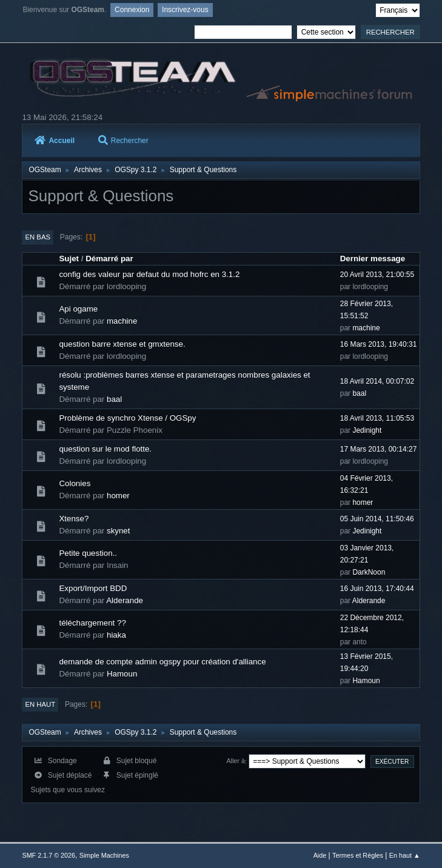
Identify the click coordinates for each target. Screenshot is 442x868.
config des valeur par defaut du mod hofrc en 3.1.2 (149, 274)
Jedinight (367, 430)
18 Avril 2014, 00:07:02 (377, 381)
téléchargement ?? (92, 623)
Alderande (125, 600)
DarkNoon (369, 572)
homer (118, 496)
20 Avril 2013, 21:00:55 (377, 275)
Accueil (55, 141)
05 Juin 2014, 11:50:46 (377, 519)
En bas (38, 237)
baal (114, 399)
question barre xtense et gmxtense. (122, 344)
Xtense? (74, 519)
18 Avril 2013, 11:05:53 (377, 418)
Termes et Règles (358, 855)
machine (122, 321)
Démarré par (109, 259)
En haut (40, 704)
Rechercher (123, 141)
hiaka (116, 635)
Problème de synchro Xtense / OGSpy (127, 418)
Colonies (75, 483)
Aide (320, 855)
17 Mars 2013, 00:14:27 (379, 449)
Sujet (69, 259)
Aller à (236, 761)
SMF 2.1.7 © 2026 (49, 855)
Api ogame (78, 309)
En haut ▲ (405, 855)
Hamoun (122, 674)
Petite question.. (88, 553)
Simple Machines (104, 855)
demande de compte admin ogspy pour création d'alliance (162, 662)
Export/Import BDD (93, 588)
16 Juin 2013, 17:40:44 (377, 589)
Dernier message (373, 259)
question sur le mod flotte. (105, 449)
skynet (119, 531)
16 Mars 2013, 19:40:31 (379, 344)
